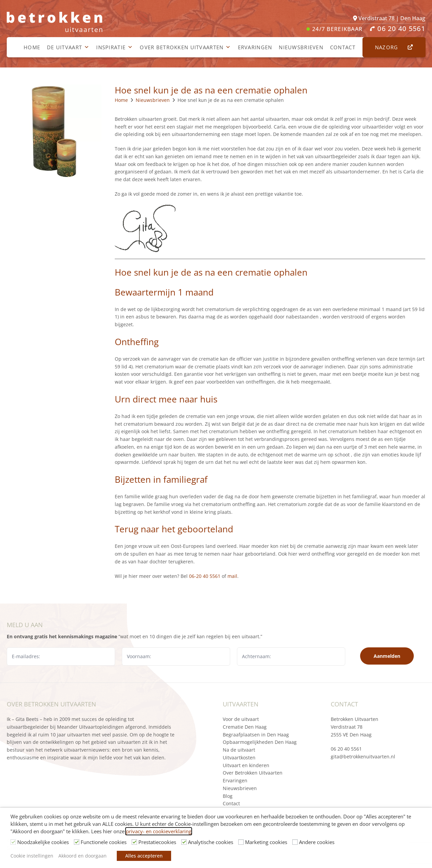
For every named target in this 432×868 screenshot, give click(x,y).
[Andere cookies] (295, 842)
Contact (343, 47)
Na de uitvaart (239, 750)
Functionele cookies (104, 842)
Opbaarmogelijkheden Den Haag (260, 742)
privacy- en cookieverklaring (159, 831)
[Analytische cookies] (184, 842)
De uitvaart (68, 47)
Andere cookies (317, 842)
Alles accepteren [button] (144, 856)
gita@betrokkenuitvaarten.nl (363, 757)
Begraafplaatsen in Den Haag (256, 735)
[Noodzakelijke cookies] (13, 842)
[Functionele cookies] (77, 842)
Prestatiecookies (157, 842)
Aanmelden (387, 656)
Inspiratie (115, 47)
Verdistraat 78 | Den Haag (389, 18)
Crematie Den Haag (245, 727)
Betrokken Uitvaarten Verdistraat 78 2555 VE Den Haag (355, 727)
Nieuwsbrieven (301, 47)
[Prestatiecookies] (134, 842)
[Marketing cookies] (241, 842)
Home (32, 47)
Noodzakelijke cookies (43, 842)
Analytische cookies (211, 842)
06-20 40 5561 (205, 576)
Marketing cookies (266, 842)
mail (232, 576)
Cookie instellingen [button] (32, 856)
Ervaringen (255, 47)
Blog (228, 796)
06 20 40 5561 (346, 749)
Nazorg (390, 47)
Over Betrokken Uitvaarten (185, 47)
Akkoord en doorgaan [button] (83, 856)
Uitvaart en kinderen (246, 765)
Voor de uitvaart (241, 719)
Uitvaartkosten (239, 758)
